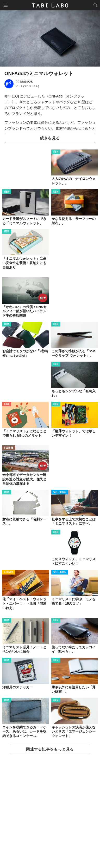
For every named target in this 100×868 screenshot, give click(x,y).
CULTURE (9, 448)
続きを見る (50, 138)
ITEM (56, 152)
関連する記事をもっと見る (50, 749)
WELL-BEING (60, 492)
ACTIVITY (9, 572)
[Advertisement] (50, 811)
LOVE (7, 404)
